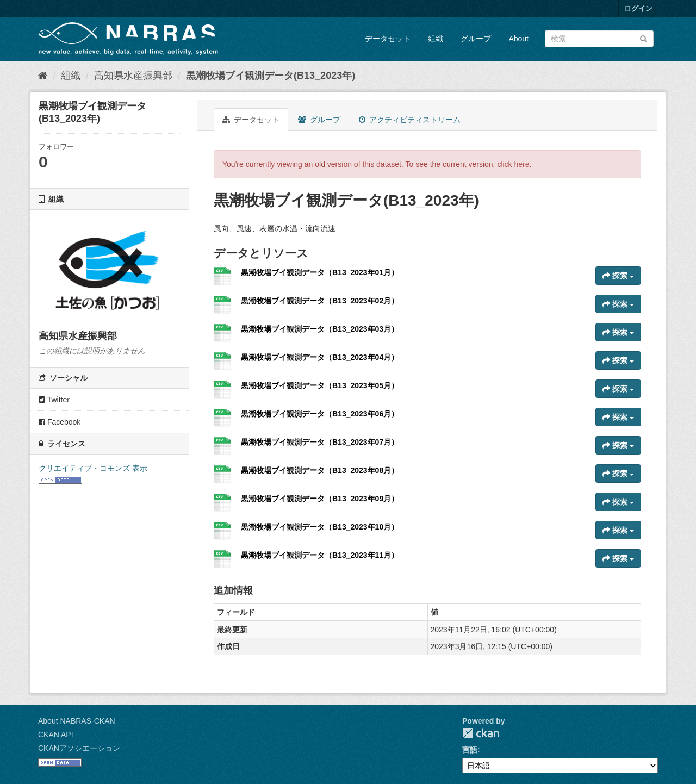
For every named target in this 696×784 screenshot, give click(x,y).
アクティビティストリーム (410, 120)
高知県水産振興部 (133, 76)
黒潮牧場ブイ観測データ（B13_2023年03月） (320, 329)
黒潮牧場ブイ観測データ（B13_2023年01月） (320, 272)
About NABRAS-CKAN (77, 721)
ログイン (638, 8)
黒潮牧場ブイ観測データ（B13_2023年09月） (320, 499)
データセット (388, 39)
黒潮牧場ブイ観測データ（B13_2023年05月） (320, 385)
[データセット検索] (599, 39)
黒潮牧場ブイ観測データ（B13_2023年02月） (320, 301)
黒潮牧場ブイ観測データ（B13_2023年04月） (320, 357)
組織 (436, 39)
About (518, 39)
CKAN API (56, 735)
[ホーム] (43, 76)
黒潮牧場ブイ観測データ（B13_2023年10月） (320, 527)
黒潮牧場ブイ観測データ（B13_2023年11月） (320, 555)
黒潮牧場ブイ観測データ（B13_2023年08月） (320, 470)
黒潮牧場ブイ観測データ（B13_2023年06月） (320, 414)
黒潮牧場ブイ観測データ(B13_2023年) (271, 76)
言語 (470, 750)
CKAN (481, 733)
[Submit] (644, 38)
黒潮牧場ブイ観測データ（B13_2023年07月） (320, 442)
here (522, 164)
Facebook (60, 422)
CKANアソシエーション (79, 748)
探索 (618, 276)
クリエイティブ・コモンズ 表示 (93, 468)
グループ (476, 39)
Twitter (54, 400)
